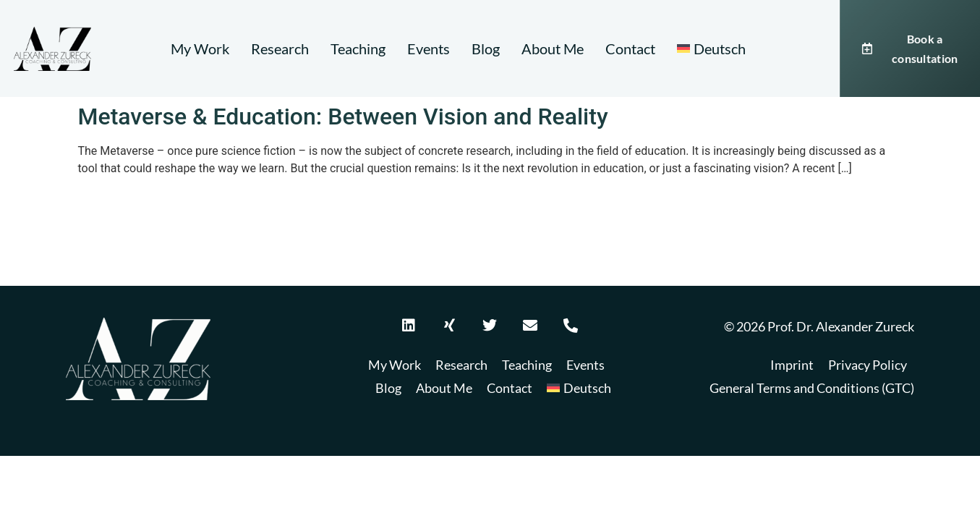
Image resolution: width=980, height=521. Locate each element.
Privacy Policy (868, 365)
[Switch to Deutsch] (711, 48)
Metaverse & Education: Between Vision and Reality (343, 117)
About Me (553, 48)
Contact (630, 48)
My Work (200, 48)
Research (280, 48)
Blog (486, 48)
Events (429, 48)
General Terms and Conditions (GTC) (812, 388)
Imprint (792, 365)
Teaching (358, 48)
